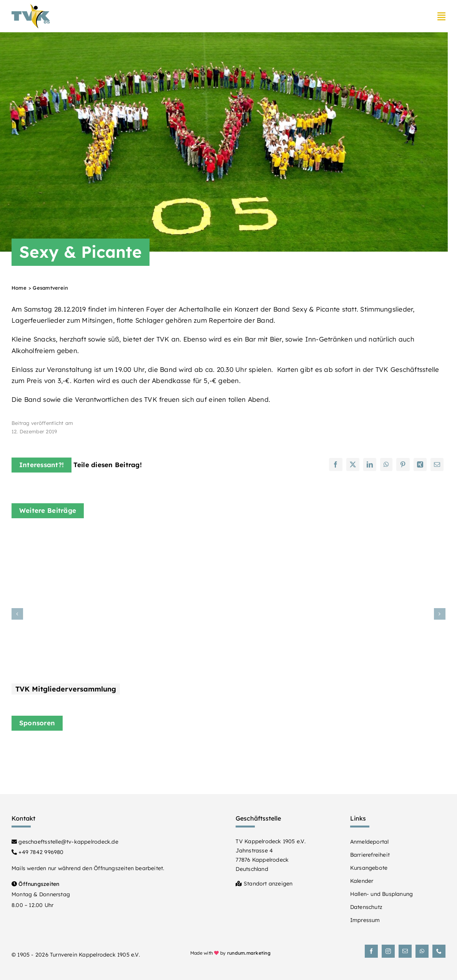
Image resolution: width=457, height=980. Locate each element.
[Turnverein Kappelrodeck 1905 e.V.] (31, 7)
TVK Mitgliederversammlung (66, 689)
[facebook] (371, 951)
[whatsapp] (422, 951)
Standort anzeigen (264, 884)
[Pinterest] (403, 464)
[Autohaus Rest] (36, 750)
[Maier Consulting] (260, 747)
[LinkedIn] (370, 464)
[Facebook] (336, 464)
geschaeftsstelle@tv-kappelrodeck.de (65, 842)
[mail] (405, 951)
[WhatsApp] (386, 464)
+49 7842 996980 (38, 852)
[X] (353, 464)
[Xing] (420, 464)
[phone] (439, 951)
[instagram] (388, 951)
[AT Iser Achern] (373, 751)
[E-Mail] (437, 464)
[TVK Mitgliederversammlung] (108, 537)
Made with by (230, 953)
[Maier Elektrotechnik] (148, 754)
